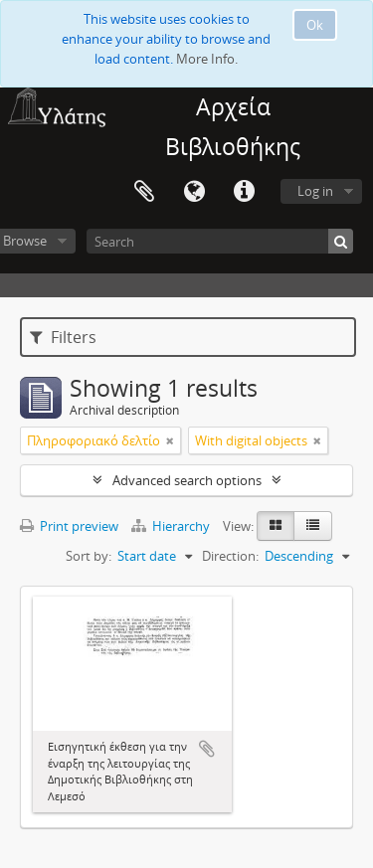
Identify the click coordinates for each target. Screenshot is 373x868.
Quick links (244, 192)
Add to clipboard (207, 749)
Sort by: (89, 556)
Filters (63, 337)
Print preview (69, 526)
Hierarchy (172, 526)
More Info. (207, 59)
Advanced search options (187, 480)
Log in (315, 191)
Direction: (230, 556)
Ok (315, 25)
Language (194, 192)
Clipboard (144, 192)
